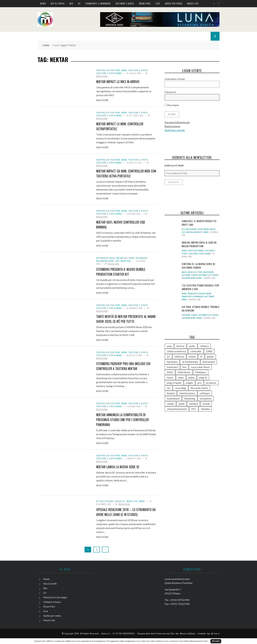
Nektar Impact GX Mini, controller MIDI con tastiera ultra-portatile (126, 173)
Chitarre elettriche (208, 275)
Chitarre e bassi (125, 3)
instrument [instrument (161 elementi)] (209, 362)
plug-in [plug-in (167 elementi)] (203, 377)
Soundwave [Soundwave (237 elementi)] (173, 398)
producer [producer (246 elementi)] (211, 383)
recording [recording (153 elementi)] (181, 388)
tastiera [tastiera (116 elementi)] (193, 404)
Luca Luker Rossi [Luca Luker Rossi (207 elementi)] (200, 367)
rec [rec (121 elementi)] (169, 388)
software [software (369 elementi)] (205, 393)
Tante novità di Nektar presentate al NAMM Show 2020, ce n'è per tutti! (126, 319)
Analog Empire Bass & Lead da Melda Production (199, 244)
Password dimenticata (177, 122)
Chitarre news (189, 278)
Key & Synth (58, 3)
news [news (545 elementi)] (181, 377)
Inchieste (120, 501)
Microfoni (122, 258)
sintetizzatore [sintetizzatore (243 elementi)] (187, 393)
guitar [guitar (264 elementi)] (210, 356)
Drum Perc (145, 3)
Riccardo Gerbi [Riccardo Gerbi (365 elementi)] (199, 388)
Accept (216, 641)
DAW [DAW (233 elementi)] (209, 351)
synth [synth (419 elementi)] (182, 404)
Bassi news (208, 272)
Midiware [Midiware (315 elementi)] (201, 372)
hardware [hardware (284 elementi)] (172, 362)
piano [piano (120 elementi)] (191, 377)
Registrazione (172, 126)
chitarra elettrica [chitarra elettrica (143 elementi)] (176, 351)
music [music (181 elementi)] (170, 377)
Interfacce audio (106, 258)
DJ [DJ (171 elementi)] (168, 356)
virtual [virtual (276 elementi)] (206, 404)
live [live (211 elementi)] (184, 367)
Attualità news (105, 501)
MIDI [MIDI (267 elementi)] (170, 372)
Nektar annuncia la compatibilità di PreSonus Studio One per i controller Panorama (122, 420)
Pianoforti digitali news (199, 294)
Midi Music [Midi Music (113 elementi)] (184, 372)
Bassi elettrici (195, 272)
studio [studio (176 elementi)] (170, 404)
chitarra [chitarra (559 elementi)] (204, 346)
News (43, 3)
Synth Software (196, 251)
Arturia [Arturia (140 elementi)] (180, 346)
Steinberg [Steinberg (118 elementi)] (190, 398)
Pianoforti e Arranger (98, 3)
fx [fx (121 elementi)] (201, 356)
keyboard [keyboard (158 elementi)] (172, 367)
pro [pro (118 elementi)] (199, 383)
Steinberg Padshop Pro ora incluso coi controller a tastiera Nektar (123, 366)
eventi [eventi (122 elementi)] (192, 356)
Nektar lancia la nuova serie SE (118, 467)
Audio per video (174, 3)
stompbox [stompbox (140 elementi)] (206, 398)
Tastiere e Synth (138, 70)
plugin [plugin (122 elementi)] (189, 383)
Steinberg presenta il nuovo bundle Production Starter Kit (121, 272)
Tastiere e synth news (109, 73)
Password (170, 92)
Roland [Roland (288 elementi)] (171, 393)
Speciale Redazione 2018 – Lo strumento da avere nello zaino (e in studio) (126, 512)
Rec (71, 3)
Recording (142, 258)
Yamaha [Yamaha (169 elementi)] (205, 409)
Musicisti (198, 232)
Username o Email (175, 79)
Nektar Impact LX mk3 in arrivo (118, 82)
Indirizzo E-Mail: (174, 165)
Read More (102, 100)
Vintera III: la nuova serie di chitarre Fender (198, 266)
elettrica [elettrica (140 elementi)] (179, 356)
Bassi (184, 272)
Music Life (193, 3)
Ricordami (172, 105)
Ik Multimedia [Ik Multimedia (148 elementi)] (190, 362)
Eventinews (203, 229)
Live (158, 3)
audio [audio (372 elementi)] (192, 346)
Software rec (123, 261)
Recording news (105, 261)
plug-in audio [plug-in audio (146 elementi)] (174, 383)
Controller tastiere (108, 70)
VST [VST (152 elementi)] (194, 409)
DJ (79, 3)
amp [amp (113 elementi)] (169, 346)
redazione (102, 76)
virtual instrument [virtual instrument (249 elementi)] (177, 409)
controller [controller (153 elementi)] (196, 351)
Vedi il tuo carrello (175, 130)
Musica (190, 232)
